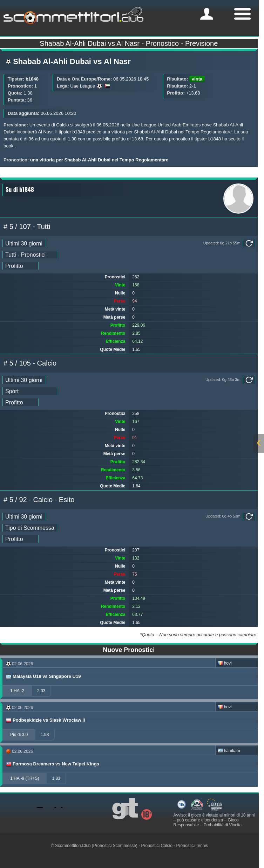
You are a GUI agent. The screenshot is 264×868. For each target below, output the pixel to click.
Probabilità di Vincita (223, 825)
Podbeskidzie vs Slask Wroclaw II (45, 720)
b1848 (32, 79)
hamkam (229, 751)
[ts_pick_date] (24, 243)
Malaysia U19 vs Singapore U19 (43, 676)
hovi (225, 663)
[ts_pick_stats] (30, 255)
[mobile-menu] (207, 14)
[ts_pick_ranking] (21, 266)
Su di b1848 (20, 189)
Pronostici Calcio (157, 846)
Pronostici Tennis (192, 846)
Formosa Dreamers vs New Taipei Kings (52, 764)
